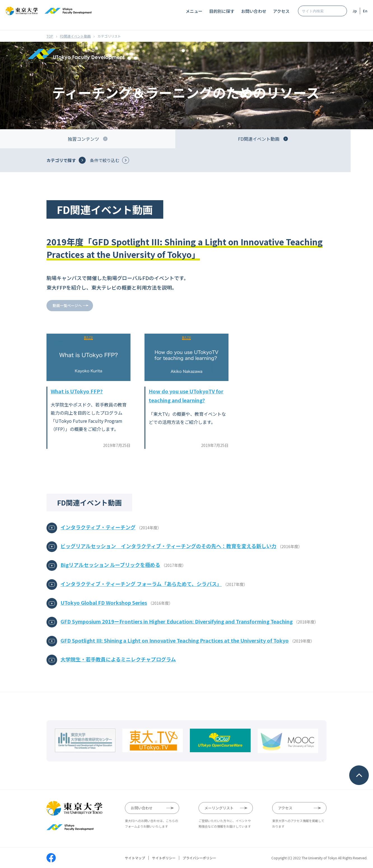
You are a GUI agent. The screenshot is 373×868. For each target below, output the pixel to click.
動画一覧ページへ (67, 305)
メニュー (194, 11)
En (365, 11)
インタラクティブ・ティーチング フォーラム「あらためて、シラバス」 (141, 584)
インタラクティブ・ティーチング (98, 527)
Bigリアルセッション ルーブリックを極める (110, 565)
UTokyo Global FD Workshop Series (104, 602)
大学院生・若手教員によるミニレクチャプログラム (118, 659)
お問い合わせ (254, 11)
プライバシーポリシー (199, 858)
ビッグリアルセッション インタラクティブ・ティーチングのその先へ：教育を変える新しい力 (168, 546)
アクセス (281, 11)
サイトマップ (135, 858)
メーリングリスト (219, 808)
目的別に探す (222, 11)
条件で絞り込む (105, 160)
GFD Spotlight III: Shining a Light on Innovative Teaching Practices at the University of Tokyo (175, 640)
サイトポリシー (164, 858)
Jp (355, 11)
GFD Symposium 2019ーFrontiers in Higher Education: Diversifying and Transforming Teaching (177, 621)
